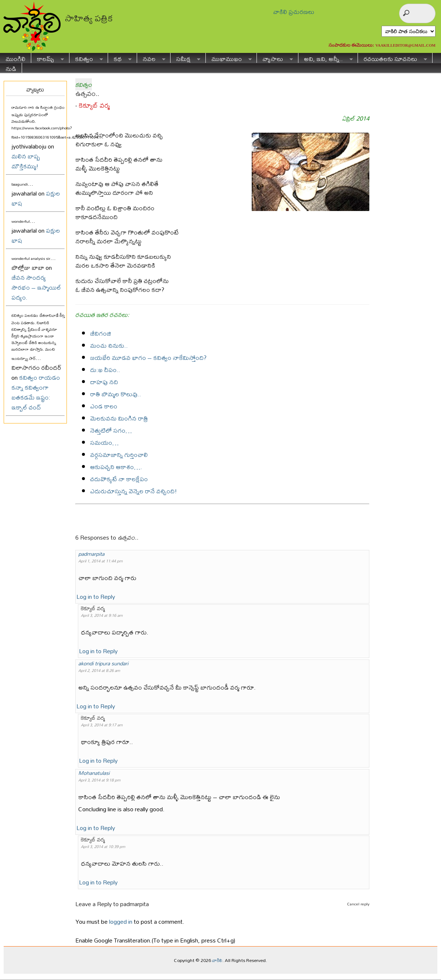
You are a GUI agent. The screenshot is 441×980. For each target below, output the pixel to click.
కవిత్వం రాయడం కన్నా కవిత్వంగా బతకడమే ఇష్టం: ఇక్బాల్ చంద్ (36, 392)
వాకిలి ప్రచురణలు (294, 12)
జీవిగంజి (101, 333)
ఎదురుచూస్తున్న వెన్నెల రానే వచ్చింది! (134, 491)
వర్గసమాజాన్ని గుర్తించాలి (119, 455)
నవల (151, 58)
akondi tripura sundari (103, 663)
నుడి (11, 68)
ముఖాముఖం (229, 58)
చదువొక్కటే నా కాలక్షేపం (119, 479)
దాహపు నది (104, 382)
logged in (121, 921)
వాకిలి (217, 960)
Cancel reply (358, 904)
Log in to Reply (96, 596)
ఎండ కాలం (104, 406)
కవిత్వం (86, 58)
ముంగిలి (15, 58)
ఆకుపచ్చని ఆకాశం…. (116, 467)
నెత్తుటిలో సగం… (111, 430)
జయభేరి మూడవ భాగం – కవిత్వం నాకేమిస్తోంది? (148, 357)
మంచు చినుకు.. (109, 345)
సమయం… (104, 442)
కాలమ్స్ (48, 58)
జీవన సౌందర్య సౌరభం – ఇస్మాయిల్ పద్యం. (36, 287)
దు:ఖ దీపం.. (105, 370)
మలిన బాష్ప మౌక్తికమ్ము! (26, 161)
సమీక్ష (185, 58)
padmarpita (91, 554)
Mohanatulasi (94, 773)
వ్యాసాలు (275, 58)
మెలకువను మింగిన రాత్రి (119, 418)
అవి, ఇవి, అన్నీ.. (326, 58)
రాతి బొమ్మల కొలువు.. (116, 394)
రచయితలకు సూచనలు (392, 58)
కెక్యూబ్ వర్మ (94, 105)
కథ (120, 58)
